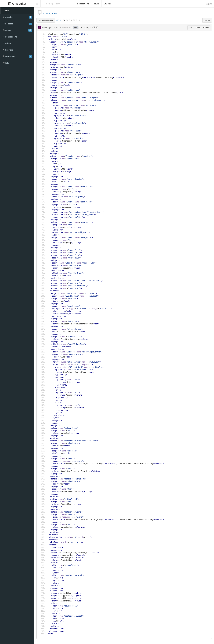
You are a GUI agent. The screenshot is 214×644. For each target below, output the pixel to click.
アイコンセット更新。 (89, 27)
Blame (198, 27)
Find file (207, 20)
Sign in (209, 4)
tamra (47, 13)
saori (55, 13)
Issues (96, 4)
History (206, 27)
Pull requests (83, 4)
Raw (191, 27)
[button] (37, 4)
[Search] (58, 4)
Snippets (108, 4)
